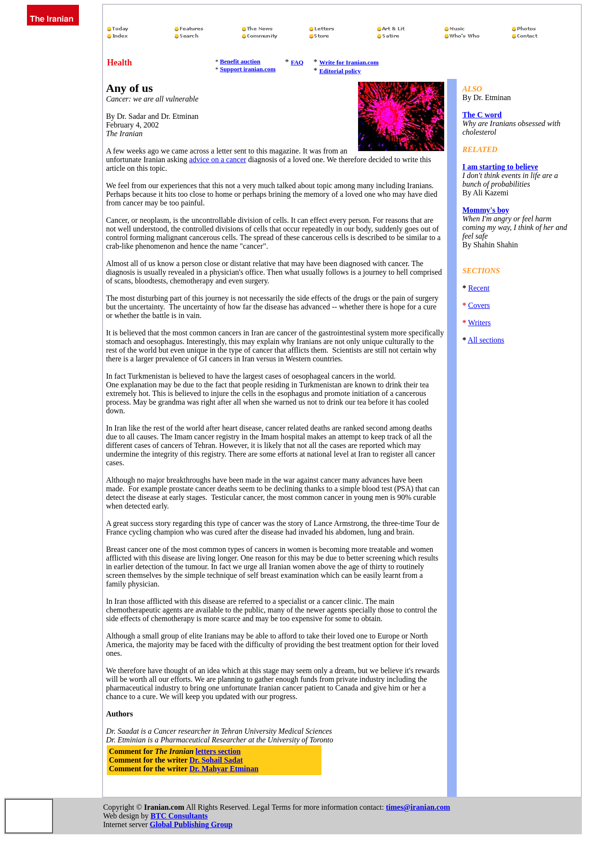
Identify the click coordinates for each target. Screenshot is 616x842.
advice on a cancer (218, 159)
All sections (486, 340)
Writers (479, 323)
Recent (479, 288)
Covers (479, 305)
